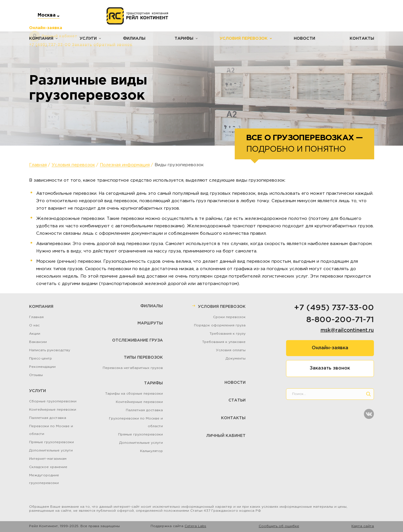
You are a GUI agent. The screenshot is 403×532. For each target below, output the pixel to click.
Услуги (88, 39)
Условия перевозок (243, 39)
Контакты (362, 39)
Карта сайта (363, 526)
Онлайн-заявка (330, 348)
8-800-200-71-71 (340, 320)
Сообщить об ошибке (279, 526)
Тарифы (184, 39)
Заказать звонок (330, 368)
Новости (304, 39)
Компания (41, 39)
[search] (368, 394)
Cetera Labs (195, 526)
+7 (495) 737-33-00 (334, 308)
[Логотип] (137, 16)
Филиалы (134, 39)
